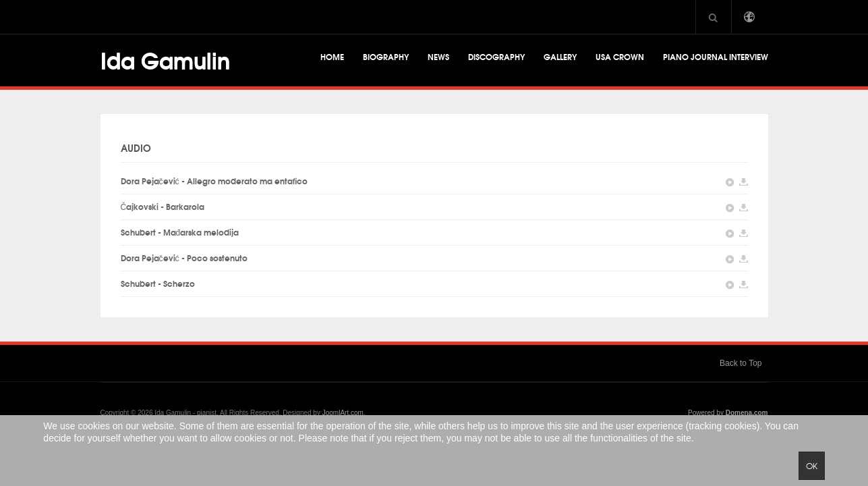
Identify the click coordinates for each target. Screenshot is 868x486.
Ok (812, 466)
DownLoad (744, 183)
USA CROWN (620, 56)
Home (332, 56)
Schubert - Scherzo (158, 283)
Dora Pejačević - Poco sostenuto (184, 258)
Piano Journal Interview (716, 56)
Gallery (560, 56)
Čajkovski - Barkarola (163, 206)
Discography (496, 56)
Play (730, 183)
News (438, 56)
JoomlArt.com (343, 413)
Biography (386, 56)
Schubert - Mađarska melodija (180, 232)
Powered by (728, 413)
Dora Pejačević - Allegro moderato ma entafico (214, 181)
